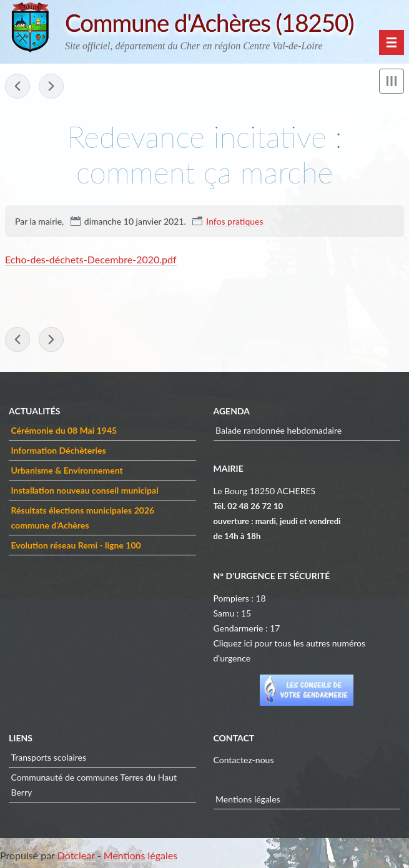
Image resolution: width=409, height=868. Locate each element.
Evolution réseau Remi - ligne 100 (76, 545)
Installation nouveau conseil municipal (85, 490)
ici (248, 643)
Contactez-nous (244, 760)
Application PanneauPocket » (51, 86)
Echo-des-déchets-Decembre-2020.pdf (91, 259)
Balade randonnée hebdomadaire (278, 430)
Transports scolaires (49, 757)
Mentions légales (248, 799)
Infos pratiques (234, 221)
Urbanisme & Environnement (67, 470)
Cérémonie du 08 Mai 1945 (64, 430)
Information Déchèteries (59, 450)
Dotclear (76, 855)
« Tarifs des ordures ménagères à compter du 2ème (17, 86)
